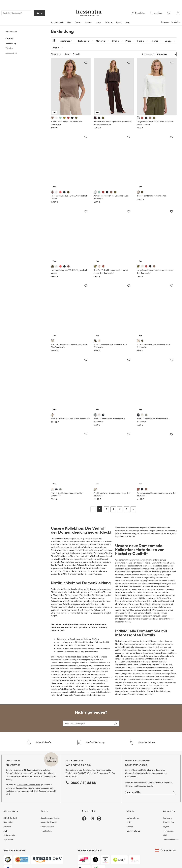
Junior (98, 22)
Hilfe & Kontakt (10, 818)
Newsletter (176, 22)
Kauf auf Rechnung (91, 743)
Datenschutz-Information (29, 785)
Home (119, 22)
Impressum (8, 840)
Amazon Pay (168, 822)
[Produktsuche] (16, 13)
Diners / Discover (171, 840)
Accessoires (11, 53)
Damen (78, 22)
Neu (69, 22)
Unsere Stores (134, 831)
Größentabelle (47, 827)
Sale (127, 22)
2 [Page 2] (106, 509)
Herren (88, 22)
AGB (6, 831)
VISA (165, 835)
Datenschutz (9, 835)
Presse (130, 827)
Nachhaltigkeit (57, 22)
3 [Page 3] (113, 509)
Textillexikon (46, 831)
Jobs (129, 822)
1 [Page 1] (100, 509)
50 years (165, 22)
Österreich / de (165, 850)
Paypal (166, 827)
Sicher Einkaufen (39, 743)
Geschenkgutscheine (50, 818)
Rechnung (167, 818)
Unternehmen (133, 818)
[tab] (68, 41)
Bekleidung (11, 43)
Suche (38, 14)
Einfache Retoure (142, 743)
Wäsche (109, 22)
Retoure (7, 827)
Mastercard (168, 831)
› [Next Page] (133, 509)
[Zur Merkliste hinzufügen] (86, 63)
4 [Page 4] (120, 509)
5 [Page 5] (126, 509)
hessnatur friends (49, 822)
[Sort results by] (166, 54)
